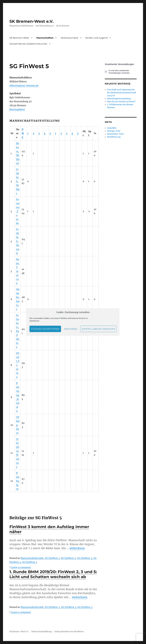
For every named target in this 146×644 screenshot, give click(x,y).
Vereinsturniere (69, 38)
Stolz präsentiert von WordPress (69, 632)
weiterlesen (77, 548)
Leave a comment (21, 567)
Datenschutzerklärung (42, 632)
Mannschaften (45, 38)
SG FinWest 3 (85, 558)
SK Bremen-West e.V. (31, 21)
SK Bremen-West (19, 38)
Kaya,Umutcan (18, 271)
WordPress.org (114, 137)
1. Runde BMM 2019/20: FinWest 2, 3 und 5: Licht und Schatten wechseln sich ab (53, 574)
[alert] (121, 72)
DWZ (23, 133)
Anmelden (112, 128)
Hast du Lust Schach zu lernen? (121, 102)
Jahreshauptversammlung (119, 99)
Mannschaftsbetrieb (32, 558)
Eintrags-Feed (114, 131)
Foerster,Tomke (18, 211)
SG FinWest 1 (52, 558)
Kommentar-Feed (115, 134)
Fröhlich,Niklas (18, 181)
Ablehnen (71, 329)
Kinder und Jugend (97, 38)
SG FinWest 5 (30, 562)
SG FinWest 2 (68, 558)
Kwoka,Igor (18, 481)
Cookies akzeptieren (45, 329)
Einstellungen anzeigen (98, 329)
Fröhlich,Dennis (18, 241)
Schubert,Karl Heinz (18, 331)
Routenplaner (17, 109)
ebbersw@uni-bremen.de (24, 85)
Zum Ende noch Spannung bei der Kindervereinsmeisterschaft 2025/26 (122, 93)
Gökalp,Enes (18, 425)
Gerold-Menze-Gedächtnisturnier (28, 44)
